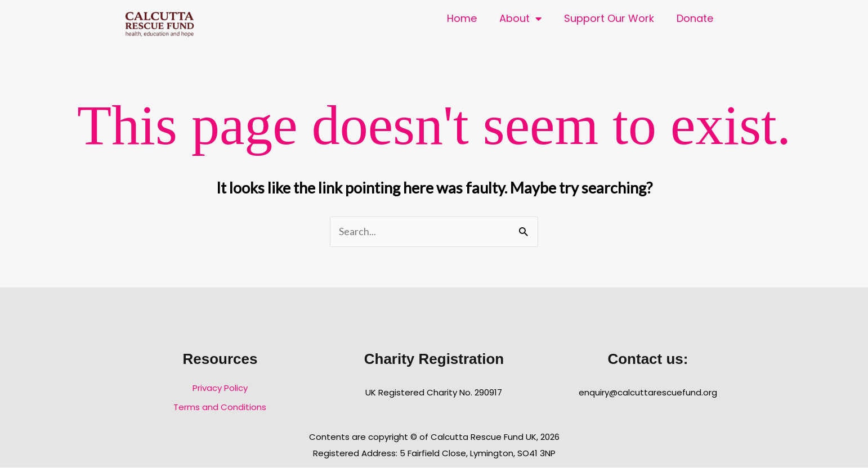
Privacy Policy (220, 388)
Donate (695, 18)
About (520, 19)
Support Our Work (609, 18)
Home (462, 18)
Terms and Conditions (220, 407)
